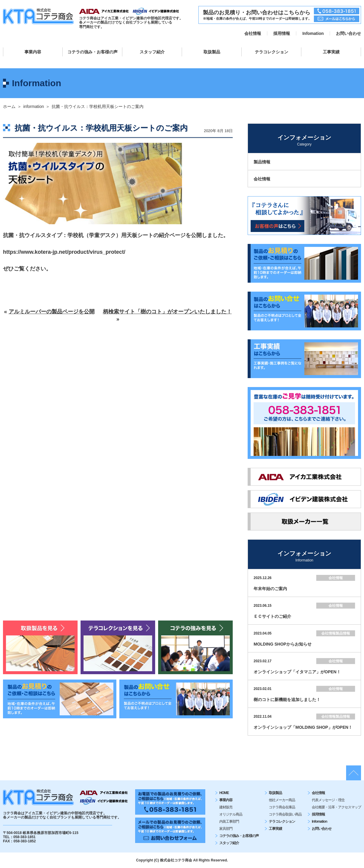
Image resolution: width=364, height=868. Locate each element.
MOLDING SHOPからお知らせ (283, 644)
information (34, 106)
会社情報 (253, 33)
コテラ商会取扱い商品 (285, 814)
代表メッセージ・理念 (328, 800)
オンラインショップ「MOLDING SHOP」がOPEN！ (303, 727)
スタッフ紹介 (152, 52)
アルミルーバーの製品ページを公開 (52, 312)
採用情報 (282, 33)
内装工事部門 (229, 821)
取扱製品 (212, 52)
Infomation (313, 33)
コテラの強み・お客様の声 (92, 52)
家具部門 (226, 829)
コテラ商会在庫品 (282, 807)
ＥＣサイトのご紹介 (272, 616)
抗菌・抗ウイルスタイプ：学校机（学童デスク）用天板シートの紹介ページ (94, 235)
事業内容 (33, 52)
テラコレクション (272, 52)
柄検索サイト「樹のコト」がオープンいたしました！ (167, 312)
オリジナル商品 (231, 814)
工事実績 (331, 52)
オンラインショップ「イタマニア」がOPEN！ (297, 672)
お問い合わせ (348, 33)
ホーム (9, 106)
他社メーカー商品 (282, 800)
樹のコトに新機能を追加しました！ (287, 700)
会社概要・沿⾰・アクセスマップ (336, 807)
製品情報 (262, 162)
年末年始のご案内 (270, 589)
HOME (224, 793)
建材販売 (226, 807)
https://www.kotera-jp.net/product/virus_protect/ (64, 252)
